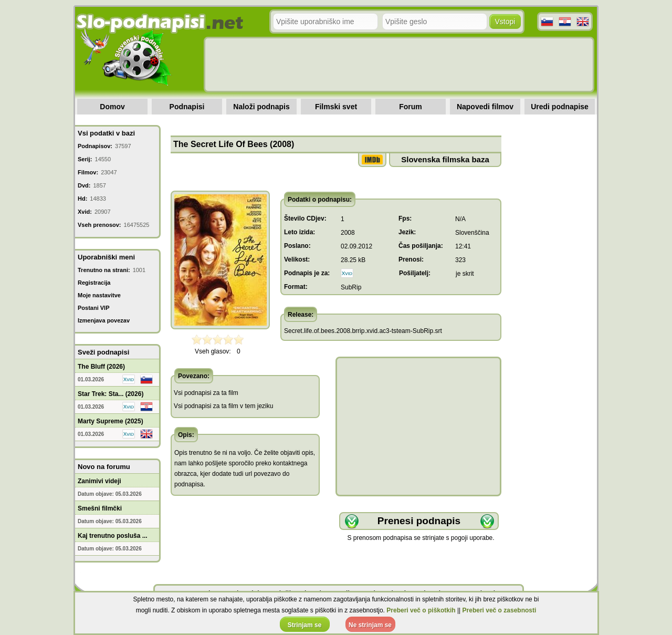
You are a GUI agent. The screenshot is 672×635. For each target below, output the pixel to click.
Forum (411, 107)
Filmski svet (336, 107)
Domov (112, 107)
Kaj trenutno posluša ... (113, 536)
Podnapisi (187, 107)
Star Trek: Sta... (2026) (111, 394)
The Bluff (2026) (101, 367)
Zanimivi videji (99, 481)
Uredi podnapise (560, 107)
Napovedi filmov (485, 107)
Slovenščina (472, 233)
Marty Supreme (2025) (111, 421)
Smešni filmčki (100, 508)
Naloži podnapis (261, 107)
